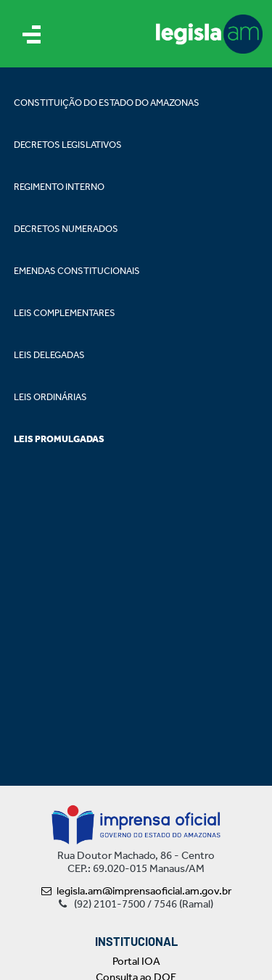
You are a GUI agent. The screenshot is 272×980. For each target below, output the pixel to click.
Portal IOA (136, 961)
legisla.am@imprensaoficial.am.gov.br (136, 891)
